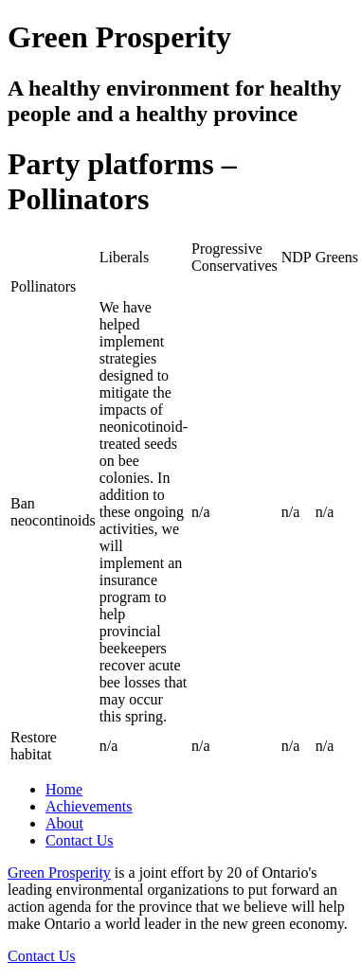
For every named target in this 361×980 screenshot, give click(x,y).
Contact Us (80, 840)
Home (64, 789)
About (64, 823)
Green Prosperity (59, 873)
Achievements (89, 806)
